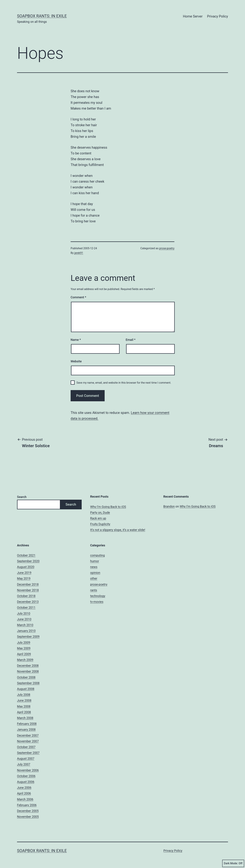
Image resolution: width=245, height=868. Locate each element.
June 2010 (24, 619)
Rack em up (98, 518)
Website (76, 361)
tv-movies (97, 602)
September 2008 (28, 683)
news (94, 567)
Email (131, 340)
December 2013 (28, 602)
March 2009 (25, 660)
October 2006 (26, 776)
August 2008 (26, 689)
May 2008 (24, 706)
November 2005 (28, 817)
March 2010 (25, 625)
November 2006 (28, 770)
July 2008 (24, 695)
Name (76, 340)
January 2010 (26, 631)
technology (98, 596)
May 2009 (24, 648)
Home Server (193, 16)
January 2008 (26, 729)
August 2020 (26, 567)
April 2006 (24, 793)
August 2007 (26, 759)
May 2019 (24, 578)
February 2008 (27, 724)
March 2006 (25, 799)
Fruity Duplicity (100, 524)
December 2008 (28, 666)
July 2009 (24, 642)
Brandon (169, 506)
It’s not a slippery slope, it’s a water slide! (118, 530)
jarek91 (79, 253)
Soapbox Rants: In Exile (42, 16)
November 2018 (28, 590)
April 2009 (24, 654)
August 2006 (26, 782)
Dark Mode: (233, 863)
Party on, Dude (100, 512)
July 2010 (24, 613)
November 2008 (28, 671)
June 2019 (24, 573)
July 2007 (24, 764)
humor (95, 561)
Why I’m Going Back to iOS (108, 507)
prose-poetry (167, 248)
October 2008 (26, 677)
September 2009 (28, 637)
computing (97, 555)
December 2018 (28, 584)
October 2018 (26, 596)
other (94, 578)
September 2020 (28, 561)
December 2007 (28, 735)
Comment (78, 297)
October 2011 (26, 607)
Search (22, 497)
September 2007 (28, 753)
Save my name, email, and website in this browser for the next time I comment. (124, 383)
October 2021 (26, 555)
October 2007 (26, 747)
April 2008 (24, 712)
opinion (95, 573)
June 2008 (24, 700)
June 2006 (24, 788)
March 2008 (25, 718)
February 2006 (27, 805)
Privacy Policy (218, 16)
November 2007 (28, 741)
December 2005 (28, 811)
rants (94, 590)
